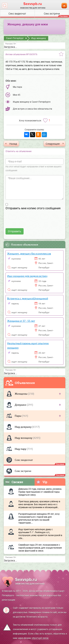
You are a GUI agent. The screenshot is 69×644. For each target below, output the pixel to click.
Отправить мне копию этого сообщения (33, 208)
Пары (18, 416)
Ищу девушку (23, 427)
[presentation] (33, 221)
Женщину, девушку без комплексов (29, 253)
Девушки (21, 405)
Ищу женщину (24, 438)
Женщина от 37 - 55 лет (21, 321)
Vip (42, 482)
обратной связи (40, 638)
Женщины (21, 394)
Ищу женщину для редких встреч (27, 276)
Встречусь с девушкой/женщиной (28, 298)
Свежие (14, 482)
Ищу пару (21, 449)
